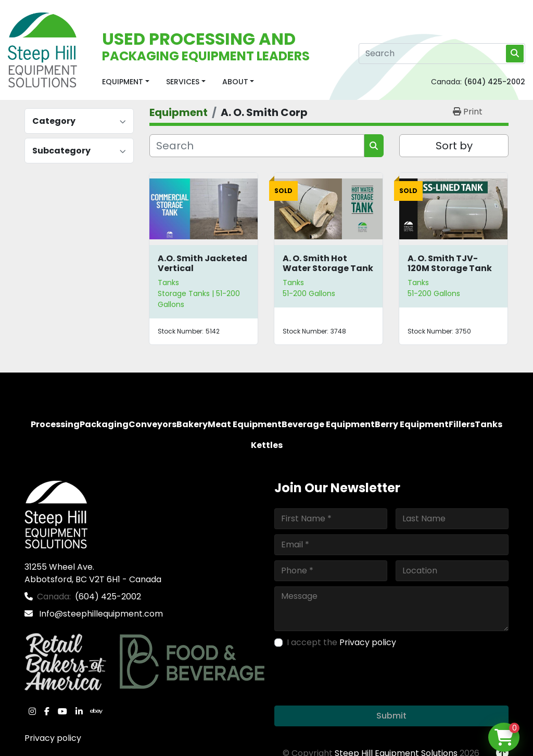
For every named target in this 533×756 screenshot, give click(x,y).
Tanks (168, 283)
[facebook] (47, 711)
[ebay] (96, 711)
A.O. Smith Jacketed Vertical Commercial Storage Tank (202, 273)
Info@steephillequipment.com (100, 614)
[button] (126, 82)
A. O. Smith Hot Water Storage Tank (328, 263)
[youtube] (62, 711)
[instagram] (32, 711)
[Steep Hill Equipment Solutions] (56, 514)
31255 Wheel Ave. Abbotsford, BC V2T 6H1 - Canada (93, 573)
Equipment (123, 82)
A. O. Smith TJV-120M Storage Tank (450, 263)
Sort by (454, 146)
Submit (391, 716)
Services (183, 82)
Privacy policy (53, 738)
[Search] (442, 54)
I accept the (341, 642)
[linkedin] (79, 711)
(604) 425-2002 (494, 82)
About (235, 82)
